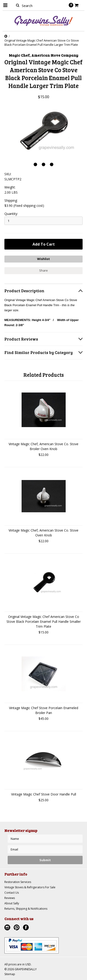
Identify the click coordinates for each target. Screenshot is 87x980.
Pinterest (17, 928)
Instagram (8, 928)
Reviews (10, 898)
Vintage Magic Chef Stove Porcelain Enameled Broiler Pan (44, 710)
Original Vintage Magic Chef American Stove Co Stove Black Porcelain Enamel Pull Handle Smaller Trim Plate (44, 621)
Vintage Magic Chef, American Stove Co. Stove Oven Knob (43, 533)
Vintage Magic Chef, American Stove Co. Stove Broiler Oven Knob (43, 446)
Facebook (26, 928)
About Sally (12, 903)
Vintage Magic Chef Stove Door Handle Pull (44, 794)
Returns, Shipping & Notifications (26, 909)
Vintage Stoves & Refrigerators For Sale (30, 887)
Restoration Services (18, 882)
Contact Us (12, 893)
